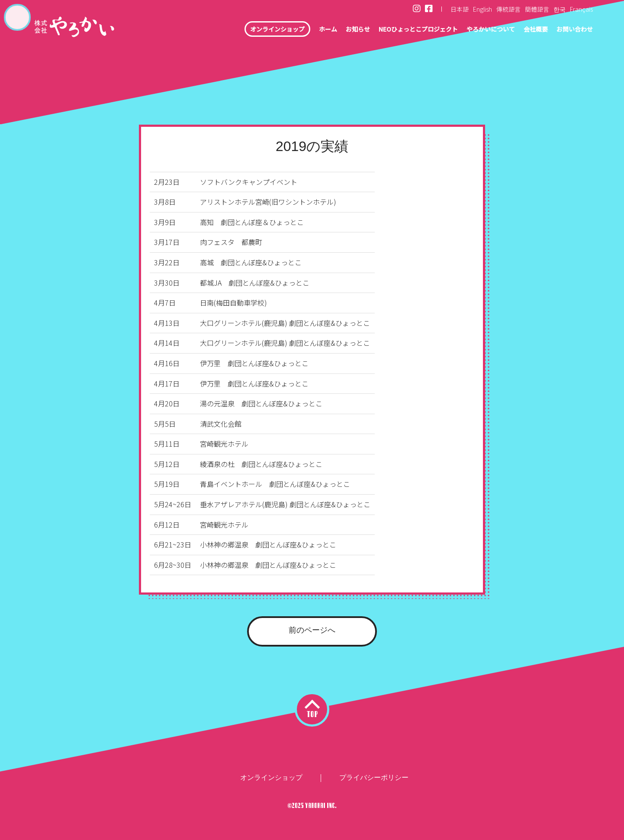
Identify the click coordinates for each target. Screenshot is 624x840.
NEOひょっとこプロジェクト (397, 30)
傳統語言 (508, 9)
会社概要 (529, 30)
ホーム (296, 30)
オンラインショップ (240, 30)
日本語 (460, 9)
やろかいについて (479, 30)
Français (581, 9)
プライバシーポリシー (374, 777)
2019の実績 (312, 146)
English (482, 9)
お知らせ (329, 30)
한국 (560, 9)
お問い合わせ (572, 30)
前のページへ (312, 630)
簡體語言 (537, 9)
